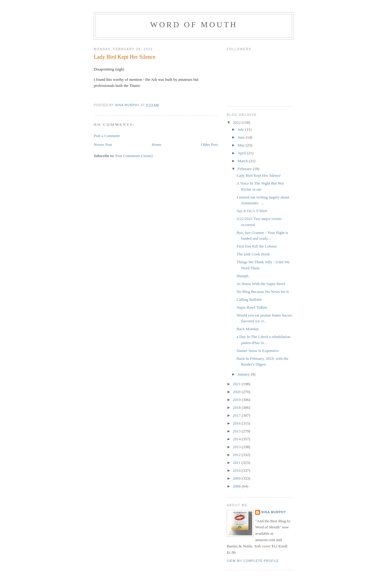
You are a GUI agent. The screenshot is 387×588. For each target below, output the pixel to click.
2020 (237, 392)
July (241, 129)
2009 (237, 478)
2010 (237, 470)
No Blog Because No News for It (263, 292)
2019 (237, 400)
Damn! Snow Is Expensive (257, 351)
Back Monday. (248, 329)
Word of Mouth (194, 25)
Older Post (209, 145)
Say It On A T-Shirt (252, 211)
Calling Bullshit (249, 299)
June (242, 137)
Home (157, 145)
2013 (237, 447)
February (245, 169)
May (242, 145)
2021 (237, 384)
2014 (237, 439)
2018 (237, 407)
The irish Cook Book (253, 254)
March (243, 161)
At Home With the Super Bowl (261, 284)
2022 (237, 122)
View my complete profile (253, 561)
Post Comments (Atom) (134, 156)
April (242, 153)
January (244, 374)
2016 (237, 423)
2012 (237, 455)
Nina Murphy (274, 512)
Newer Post (103, 145)
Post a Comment (107, 136)
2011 (237, 463)
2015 (237, 431)
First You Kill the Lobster (257, 246)
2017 (237, 415)
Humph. (243, 276)
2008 (237, 486)
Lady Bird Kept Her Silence (259, 175)
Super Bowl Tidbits (252, 307)
